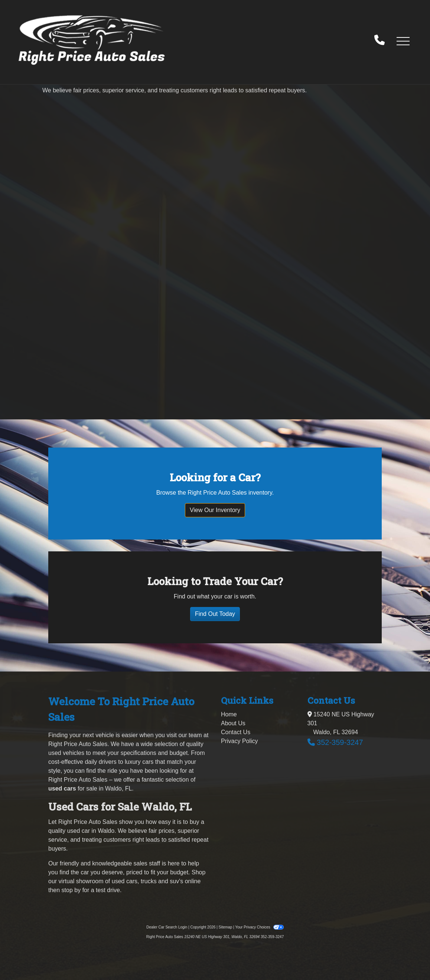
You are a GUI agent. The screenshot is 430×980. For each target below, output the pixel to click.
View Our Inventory (215, 510)
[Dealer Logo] (92, 41)
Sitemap (226, 927)
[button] (403, 41)
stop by (71, 890)
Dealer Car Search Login (167, 927)
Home (229, 714)
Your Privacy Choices (259, 927)
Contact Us (236, 732)
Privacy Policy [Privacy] (240, 741)
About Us (233, 723)
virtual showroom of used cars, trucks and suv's (121, 881)
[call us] (379, 41)
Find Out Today (215, 614)
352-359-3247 (340, 742)
